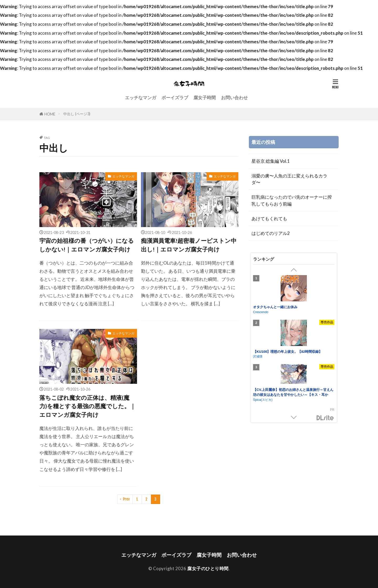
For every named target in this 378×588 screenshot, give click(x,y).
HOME (50, 114)
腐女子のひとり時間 (208, 568)
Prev (126, 499)
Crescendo (261, 312)
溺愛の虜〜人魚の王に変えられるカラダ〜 (289, 179)
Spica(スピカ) (263, 400)
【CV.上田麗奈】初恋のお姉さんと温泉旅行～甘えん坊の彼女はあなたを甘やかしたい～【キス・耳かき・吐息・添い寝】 (293, 395)
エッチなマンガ (141, 98)
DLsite (325, 418)
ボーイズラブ (175, 98)
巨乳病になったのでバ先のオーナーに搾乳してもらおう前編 (292, 200)
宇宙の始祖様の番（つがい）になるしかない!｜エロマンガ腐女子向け (87, 245)
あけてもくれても (269, 219)
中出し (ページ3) (77, 114)
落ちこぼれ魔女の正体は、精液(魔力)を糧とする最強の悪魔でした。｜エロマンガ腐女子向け (88, 406)
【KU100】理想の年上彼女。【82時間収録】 (288, 352)
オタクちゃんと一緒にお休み (275, 307)
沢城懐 (258, 356)
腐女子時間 (205, 98)
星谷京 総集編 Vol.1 (271, 161)
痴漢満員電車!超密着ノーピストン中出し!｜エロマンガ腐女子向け (189, 245)
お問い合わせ (234, 98)
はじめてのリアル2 (271, 233)
